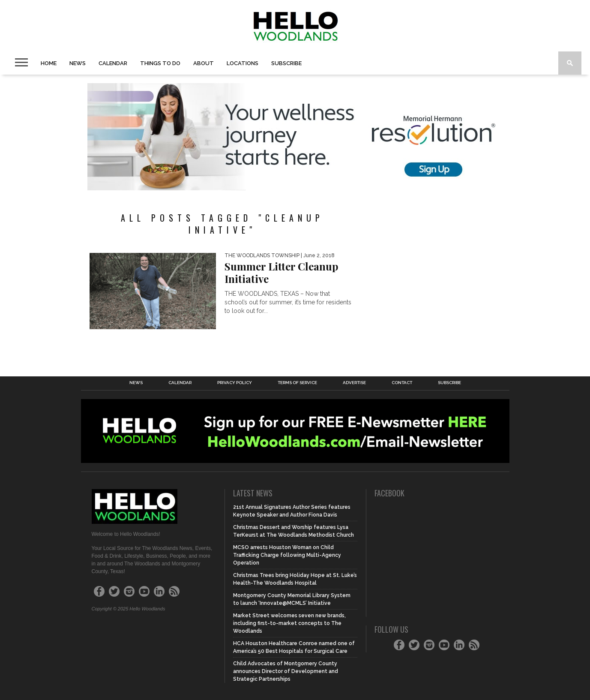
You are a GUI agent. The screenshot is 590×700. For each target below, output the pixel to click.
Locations (243, 63)
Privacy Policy (235, 383)
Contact (402, 383)
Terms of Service (297, 383)
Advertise (354, 383)
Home (49, 63)
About (204, 63)
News (78, 63)
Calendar (113, 63)
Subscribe (286, 63)
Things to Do (160, 63)
